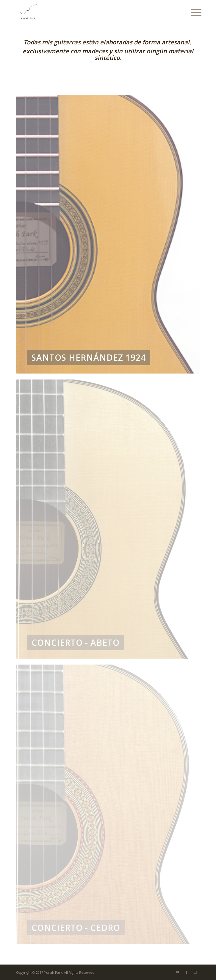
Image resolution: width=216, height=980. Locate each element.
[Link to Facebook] (187, 972)
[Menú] (192, 13)
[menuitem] (192, 13)
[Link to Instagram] (195, 972)
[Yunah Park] (90, 12)
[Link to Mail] (178, 972)
